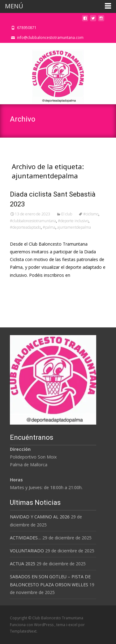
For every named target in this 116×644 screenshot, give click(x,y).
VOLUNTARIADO (27, 551)
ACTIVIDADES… (26, 538)
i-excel (72, 625)
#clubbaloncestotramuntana (33, 221)
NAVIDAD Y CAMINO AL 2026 (40, 517)
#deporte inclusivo (73, 221)
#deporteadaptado (25, 227)
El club (67, 214)
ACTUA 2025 (23, 564)
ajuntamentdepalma (74, 227)
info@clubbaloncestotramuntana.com (50, 37)
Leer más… (22, 287)
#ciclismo (91, 214)
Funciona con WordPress (32, 625)
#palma (49, 227)
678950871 (27, 28)
